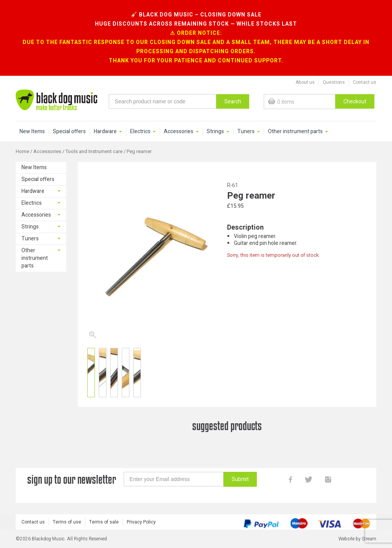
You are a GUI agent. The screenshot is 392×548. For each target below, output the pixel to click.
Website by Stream (357, 539)
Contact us (365, 82)
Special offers (69, 132)
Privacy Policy (141, 522)
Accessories (179, 132)
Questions (334, 82)
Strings (215, 132)
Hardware (105, 132)
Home (22, 152)
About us (305, 82)
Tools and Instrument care (94, 152)
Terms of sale (104, 522)
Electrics (140, 132)
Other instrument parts (295, 132)
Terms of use (67, 522)
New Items (32, 132)
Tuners (246, 132)
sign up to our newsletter (72, 479)
